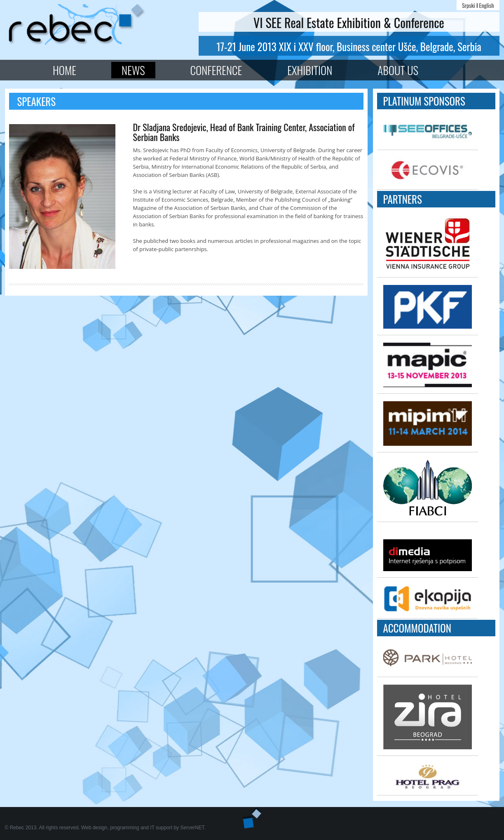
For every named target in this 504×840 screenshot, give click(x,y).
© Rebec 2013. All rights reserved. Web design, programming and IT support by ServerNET (105, 828)
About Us (398, 70)
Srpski (469, 5)
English (487, 5)
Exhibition (310, 70)
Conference (216, 70)
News (133, 70)
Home (64, 70)
